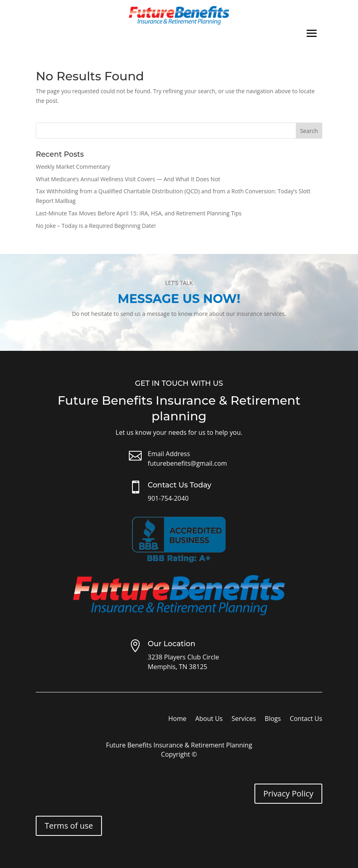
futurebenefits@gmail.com (187, 463)
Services (244, 719)
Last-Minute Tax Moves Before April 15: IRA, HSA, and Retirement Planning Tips (139, 213)
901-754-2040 (168, 498)
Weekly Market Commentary (73, 167)
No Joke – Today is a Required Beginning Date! (96, 226)
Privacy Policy (288, 793)
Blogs (273, 719)
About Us (209, 719)
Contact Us (306, 719)
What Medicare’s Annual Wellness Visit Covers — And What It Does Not (128, 179)
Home (177, 719)
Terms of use (69, 826)
